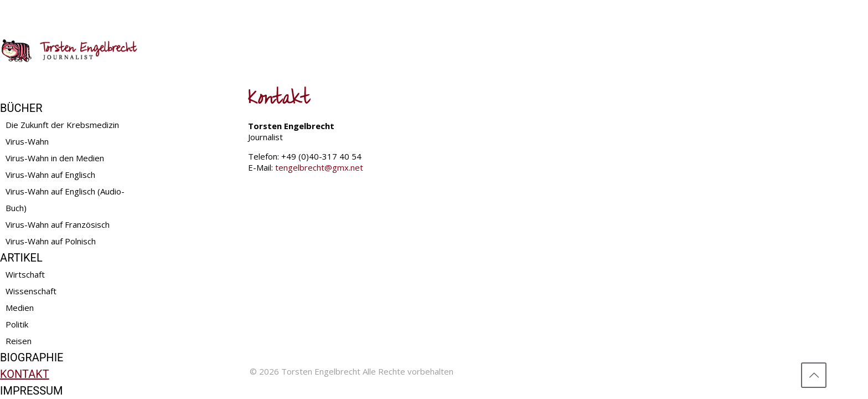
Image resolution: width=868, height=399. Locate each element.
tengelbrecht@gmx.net (319, 167)
